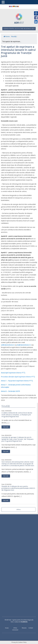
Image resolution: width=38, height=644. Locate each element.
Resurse (24, 628)
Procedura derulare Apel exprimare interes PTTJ (18, 377)
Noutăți (14, 36)
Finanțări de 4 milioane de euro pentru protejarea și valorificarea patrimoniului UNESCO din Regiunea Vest (18, 488)
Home (7, 36)
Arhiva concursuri (15, 629)
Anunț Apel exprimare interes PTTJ (13, 373)
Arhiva (18, 509)
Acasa (7, 628)
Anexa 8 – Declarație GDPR (10, 391)
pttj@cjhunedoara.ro (24, 345)
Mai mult (6, 427)
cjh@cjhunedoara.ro (8, 345)
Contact (31, 628)
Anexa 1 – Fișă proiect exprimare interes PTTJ (17, 381)
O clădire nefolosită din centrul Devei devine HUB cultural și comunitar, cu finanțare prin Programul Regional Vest (17, 415)
